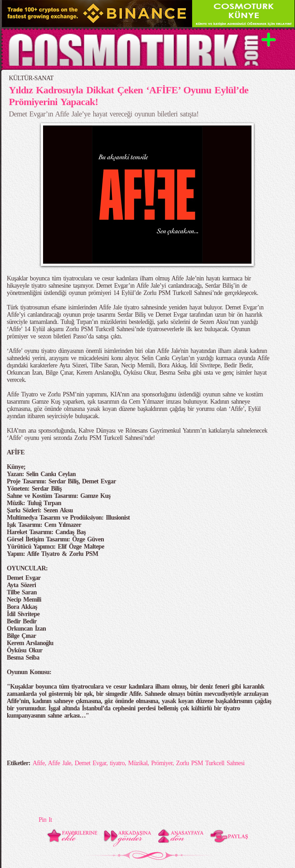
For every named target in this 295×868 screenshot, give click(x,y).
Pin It (45, 820)
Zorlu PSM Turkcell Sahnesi (210, 763)
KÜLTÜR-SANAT (31, 78)
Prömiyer (162, 763)
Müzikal (138, 763)
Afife (39, 763)
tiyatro (117, 763)
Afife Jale (60, 763)
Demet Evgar (91, 763)
